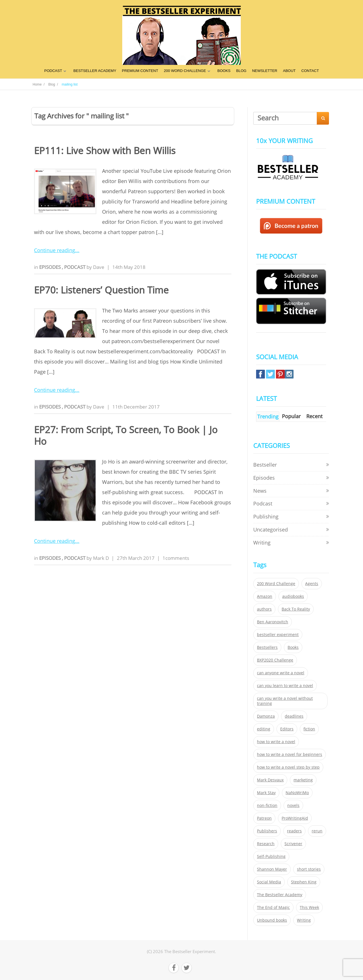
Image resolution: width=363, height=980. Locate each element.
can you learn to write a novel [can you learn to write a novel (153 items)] (285, 686)
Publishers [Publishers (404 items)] (267, 831)
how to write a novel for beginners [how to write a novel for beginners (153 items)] (290, 754)
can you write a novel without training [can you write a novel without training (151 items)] (285, 701)
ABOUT (289, 71)
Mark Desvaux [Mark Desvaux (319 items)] (270, 780)
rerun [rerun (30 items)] (317, 831)
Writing (262, 543)
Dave (99, 267)
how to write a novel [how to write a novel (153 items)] (276, 742)
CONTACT (310, 71)
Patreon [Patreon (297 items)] (264, 818)
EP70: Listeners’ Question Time (101, 290)
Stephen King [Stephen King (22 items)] (304, 882)
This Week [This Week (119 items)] (309, 907)
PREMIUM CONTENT (140, 71)
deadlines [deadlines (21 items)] (294, 716)
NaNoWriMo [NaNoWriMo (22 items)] (297, 793)
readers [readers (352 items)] (294, 831)
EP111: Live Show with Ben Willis (105, 151)
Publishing (266, 516)
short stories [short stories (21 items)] (309, 869)
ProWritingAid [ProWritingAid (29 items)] (295, 818)
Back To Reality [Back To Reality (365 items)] (296, 609)
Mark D (101, 558)
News (260, 491)
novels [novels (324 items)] (293, 805)
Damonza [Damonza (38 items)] (266, 716)
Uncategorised (271, 530)
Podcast (75, 267)
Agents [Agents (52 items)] (312, 584)
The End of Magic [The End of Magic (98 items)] (273, 907)
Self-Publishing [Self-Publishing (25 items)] (271, 856)
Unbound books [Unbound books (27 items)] (272, 920)
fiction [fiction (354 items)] (309, 729)
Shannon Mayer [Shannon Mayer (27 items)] (272, 869)
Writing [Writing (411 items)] (304, 920)
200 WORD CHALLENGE (185, 71)
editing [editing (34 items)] (264, 729)
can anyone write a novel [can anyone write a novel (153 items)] (281, 673)
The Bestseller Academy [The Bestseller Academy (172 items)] (280, 895)
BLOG (241, 71)
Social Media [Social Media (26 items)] (269, 882)
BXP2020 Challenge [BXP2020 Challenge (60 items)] (275, 660)
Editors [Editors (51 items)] (287, 729)
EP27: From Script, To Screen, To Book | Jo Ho (126, 435)
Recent (314, 416)
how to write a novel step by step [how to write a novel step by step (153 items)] (288, 767)
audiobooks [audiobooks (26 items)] (293, 596)
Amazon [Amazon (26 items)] (265, 596)
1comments (176, 558)
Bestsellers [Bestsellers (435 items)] (267, 647)
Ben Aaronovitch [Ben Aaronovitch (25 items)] (273, 622)
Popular (291, 416)
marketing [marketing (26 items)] (303, 780)
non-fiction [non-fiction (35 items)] (267, 805)
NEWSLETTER (265, 71)
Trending (268, 416)
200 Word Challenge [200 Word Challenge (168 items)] (276, 584)
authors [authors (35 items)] (264, 609)
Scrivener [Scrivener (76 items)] (293, 844)
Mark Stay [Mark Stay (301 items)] (266, 793)
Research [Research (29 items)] (266, 844)
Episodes (50, 267)
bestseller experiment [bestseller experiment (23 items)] (278, 635)
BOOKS (224, 71)
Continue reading (55, 250)
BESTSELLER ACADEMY (95, 71)
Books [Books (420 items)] (293, 647)
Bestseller (265, 465)
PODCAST (53, 71)
